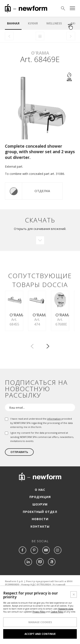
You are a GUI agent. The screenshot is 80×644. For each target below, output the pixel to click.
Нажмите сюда (66, 612)
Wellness (54, 23)
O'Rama (40, 53)
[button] (48, 385)
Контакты (40, 564)
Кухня (33, 23)
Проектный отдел (40, 550)
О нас (40, 527)
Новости (40, 557)
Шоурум (40, 542)
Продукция (40, 535)
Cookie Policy (57, 615)
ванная (13, 23)
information (54, 456)
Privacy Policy (39, 615)
